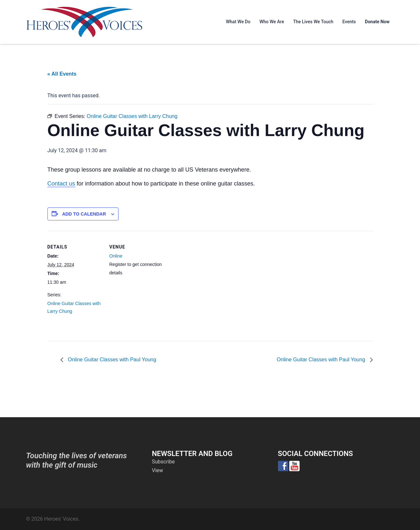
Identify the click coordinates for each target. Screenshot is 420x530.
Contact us (61, 184)
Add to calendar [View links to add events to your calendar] (84, 214)
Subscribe (164, 462)
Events (349, 22)
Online (116, 256)
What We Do (238, 22)
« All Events (62, 74)
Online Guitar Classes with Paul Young (111, 360)
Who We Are (272, 22)
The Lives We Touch (313, 22)
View (158, 470)
